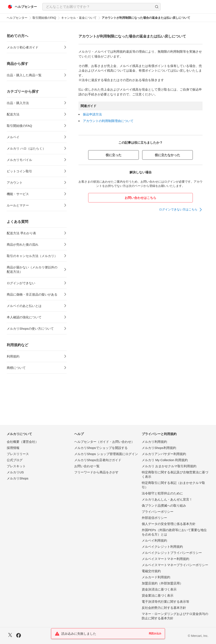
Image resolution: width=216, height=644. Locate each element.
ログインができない (21, 283)
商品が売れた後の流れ (23, 244)
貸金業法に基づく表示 (158, 595)
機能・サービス (18, 194)
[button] (157, 7)
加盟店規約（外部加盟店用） (162, 583)
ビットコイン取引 (19, 171)
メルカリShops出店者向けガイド (98, 460)
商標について (16, 368)
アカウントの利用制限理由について (108, 121)
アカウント (15, 183)
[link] (181, 210)
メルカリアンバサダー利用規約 (164, 454)
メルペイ (13, 137)
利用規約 (13, 356)
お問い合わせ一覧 (87, 466)
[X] (10, 635)
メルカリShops (18, 478)
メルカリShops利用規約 (159, 448)
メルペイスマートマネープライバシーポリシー (175, 565)
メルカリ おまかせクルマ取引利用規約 (169, 466)
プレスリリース (18, 454)
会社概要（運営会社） (23, 442)
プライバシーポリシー (158, 512)
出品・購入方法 (18, 103)
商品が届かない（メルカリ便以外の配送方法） (32, 269)
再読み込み (155, 633)
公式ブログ (15, 460)
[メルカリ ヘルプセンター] (22, 7)
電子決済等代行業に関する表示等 (165, 602)
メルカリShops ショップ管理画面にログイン (106, 454)
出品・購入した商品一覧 (24, 75)
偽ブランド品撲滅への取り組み (164, 505)
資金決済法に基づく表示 (159, 589)
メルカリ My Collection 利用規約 (165, 460)
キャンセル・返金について (79, 18)
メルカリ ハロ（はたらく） (26, 148)
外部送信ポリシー (154, 518)
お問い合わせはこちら (140, 198)
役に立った (114, 155)
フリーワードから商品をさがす (96, 472)
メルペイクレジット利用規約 (162, 547)
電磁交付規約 (151, 571)
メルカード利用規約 (156, 577)
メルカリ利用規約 (154, 442)
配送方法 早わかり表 (21, 233)
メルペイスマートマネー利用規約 (165, 559)
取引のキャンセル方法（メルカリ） (32, 256)
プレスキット (16, 466)
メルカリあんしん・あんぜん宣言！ (167, 499)
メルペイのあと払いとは (24, 306)
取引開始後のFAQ (44, 18)
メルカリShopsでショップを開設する (101, 448)
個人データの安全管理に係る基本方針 (169, 524)
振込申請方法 (92, 114)
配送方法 (13, 114)
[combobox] (101, 7)
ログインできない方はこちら (178, 209)
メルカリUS (15, 472)
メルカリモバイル (19, 160)
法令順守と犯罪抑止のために (162, 493)
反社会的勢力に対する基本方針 (164, 608)
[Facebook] (19, 636)
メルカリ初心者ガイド (23, 47)
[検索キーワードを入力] (98, 7)
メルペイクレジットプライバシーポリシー (172, 553)
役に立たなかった (167, 155)
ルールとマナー (18, 205)
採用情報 (13, 448)
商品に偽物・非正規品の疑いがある (32, 294)
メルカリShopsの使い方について (30, 329)
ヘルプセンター (17, 18)
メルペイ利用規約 (154, 540)
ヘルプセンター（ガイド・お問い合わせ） (104, 442)
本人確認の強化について (24, 317)
